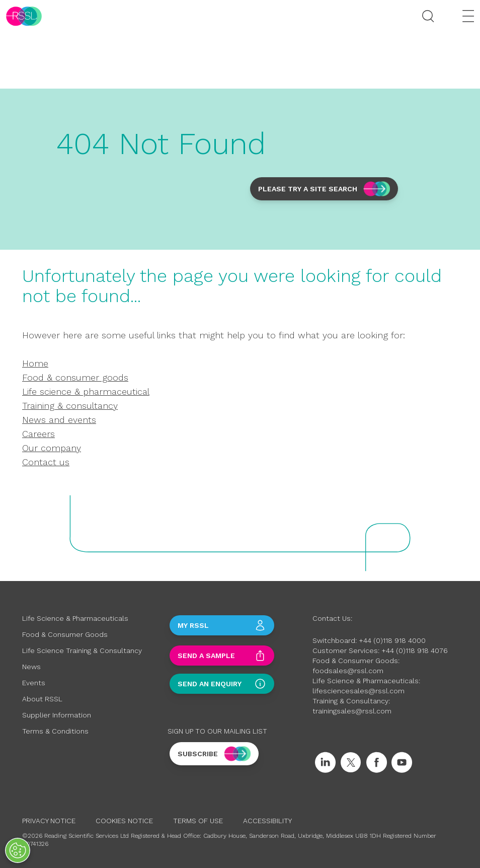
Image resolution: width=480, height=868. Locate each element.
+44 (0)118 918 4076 (415, 650)
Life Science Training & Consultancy (82, 650)
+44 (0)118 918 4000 (392, 640)
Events (34, 683)
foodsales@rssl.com (348, 671)
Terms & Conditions (55, 731)
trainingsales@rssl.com (352, 711)
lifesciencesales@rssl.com (358, 691)
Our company (52, 448)
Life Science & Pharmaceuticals (75, 618)
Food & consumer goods (75, 377)
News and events (59, 420)
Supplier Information (57, 715)
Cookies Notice (124, 821)
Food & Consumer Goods (65, 634)
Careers (38, 434)
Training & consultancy (70, 406)
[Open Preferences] (18, 850)
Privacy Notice (49, 821)
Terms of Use (198, 821)
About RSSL (42, 699)
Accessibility (267, 821)
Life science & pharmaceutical (86, 391)
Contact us (46, 462)
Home (35, 363)
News (31, 667)
